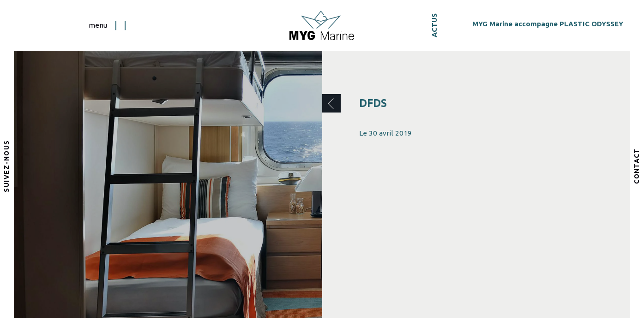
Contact (637, 166)
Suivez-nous (7, 166)
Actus (434, 25)
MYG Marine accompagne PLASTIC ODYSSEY (548, 24)
